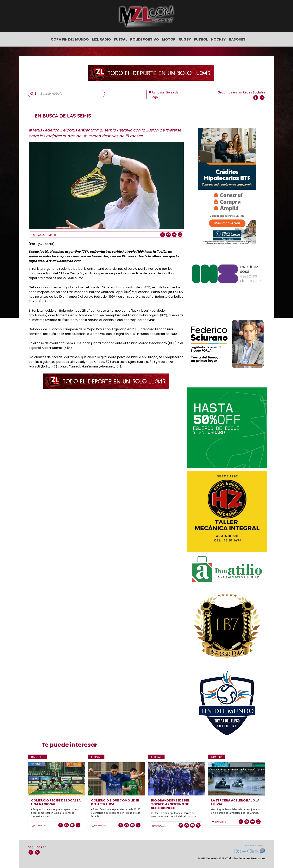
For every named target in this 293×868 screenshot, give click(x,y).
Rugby (185, 39)
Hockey (218, 39)
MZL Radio (101, 39)
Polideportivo (145, 39)
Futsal (121, 39)
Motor (169, 39)
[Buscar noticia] (71, 94)
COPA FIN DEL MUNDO (70, 39)
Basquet (237, 39)
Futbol (201, 39)
